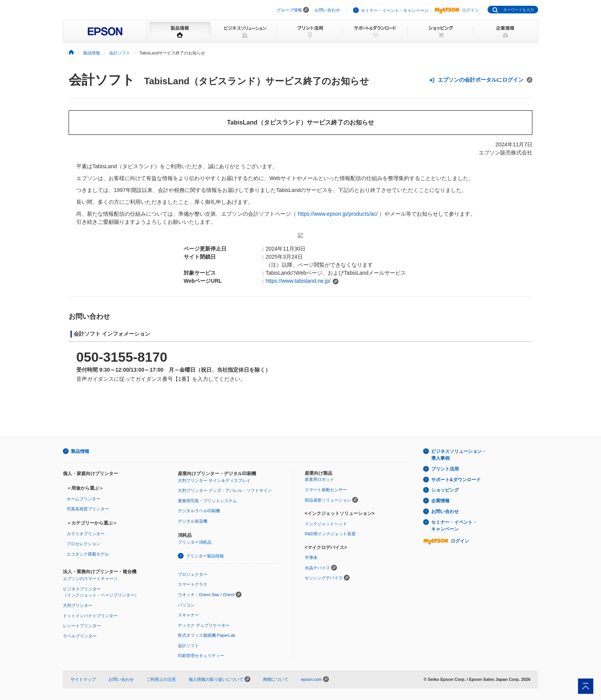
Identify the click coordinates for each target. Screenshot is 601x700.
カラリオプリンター (86, 534)
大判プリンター (78, 605)
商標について (276, 679)
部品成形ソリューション (328, 500)
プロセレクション (84, 544)
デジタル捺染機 (193, 521)
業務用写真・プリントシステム (207, 501)
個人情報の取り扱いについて (219, 679)
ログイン (456, 10)
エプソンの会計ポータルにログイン (480, 80)
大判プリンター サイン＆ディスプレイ (214, 480)
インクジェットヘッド (326, 524)
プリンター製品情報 (205, 556)
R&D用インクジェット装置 (330, 534)
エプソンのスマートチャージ (90, 579)
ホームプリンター (84, 499)
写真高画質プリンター (88, 509)
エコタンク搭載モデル (88, 554)
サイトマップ (83, 679)
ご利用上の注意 (161, 679)
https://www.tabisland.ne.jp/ (298, 281)
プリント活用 (445, 469)
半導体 (311, 557)
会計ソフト (102, 80)
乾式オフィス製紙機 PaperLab (207, 635)
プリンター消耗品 (195, 542)
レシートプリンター (82, 626)
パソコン (186, 605)
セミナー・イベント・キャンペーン (395, 10)
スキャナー (188, 615)
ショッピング (445, 490)
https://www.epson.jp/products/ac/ (338, 214)
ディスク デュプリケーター (204, 625)
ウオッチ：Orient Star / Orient (206, 595)
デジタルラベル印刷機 (199, 511)
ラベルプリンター (80, 636)
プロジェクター (193, 574)
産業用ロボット (319, 479)
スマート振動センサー (326, 490)
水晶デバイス (317, 568)
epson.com (311, 679)
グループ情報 (289, 10)
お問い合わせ (327, 10)
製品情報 (80, 451)
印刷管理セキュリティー (201, 656)
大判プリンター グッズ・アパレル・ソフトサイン (225, 490)
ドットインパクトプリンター (90, 616)
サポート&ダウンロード (456, 480)
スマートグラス (193, 584)
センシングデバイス (324, 578)
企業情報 (440, 501)
